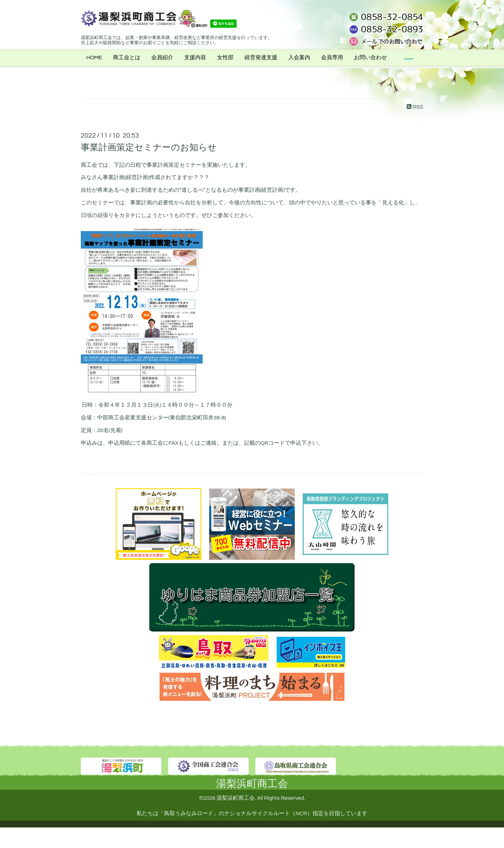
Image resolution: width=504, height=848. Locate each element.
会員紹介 (162, 58)
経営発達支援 (261, 58)
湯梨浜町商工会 (252, 784)
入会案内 (299, 58)
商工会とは (127, 58)
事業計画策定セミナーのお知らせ (149, 148)
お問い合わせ (370, 58)
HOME (94, 58)
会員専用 (332, 58)
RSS (415, 107)
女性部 (225, 58)
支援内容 (195, 58)
